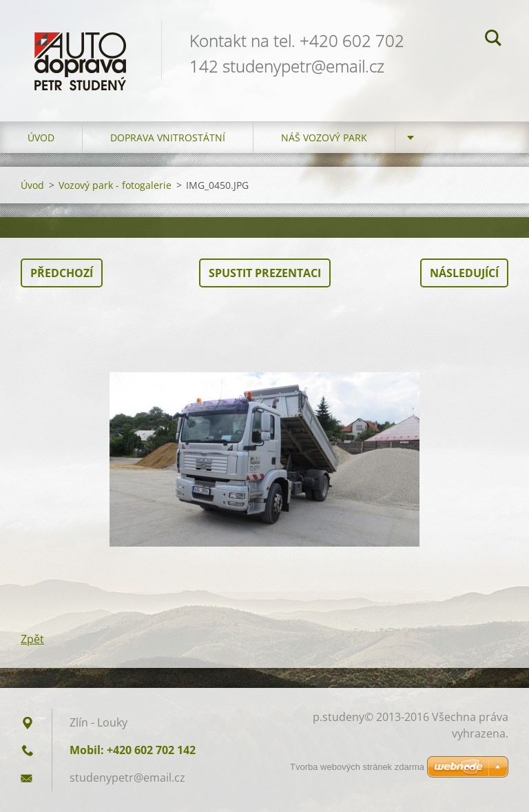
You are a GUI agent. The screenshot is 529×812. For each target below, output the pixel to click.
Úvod (41, 138)
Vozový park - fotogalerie (115, 185)
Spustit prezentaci (265, 273)
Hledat (493, 40)
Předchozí (62, 273)
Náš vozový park (324, 138)
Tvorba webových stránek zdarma (357, 767)
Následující (464, 273)
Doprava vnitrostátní (168, 138)
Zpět (32, 639)
